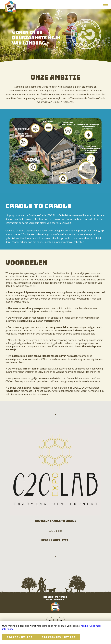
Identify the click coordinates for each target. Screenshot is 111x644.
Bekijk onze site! (55, 540)
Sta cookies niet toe (59, 637)
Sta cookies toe (19, 637)
